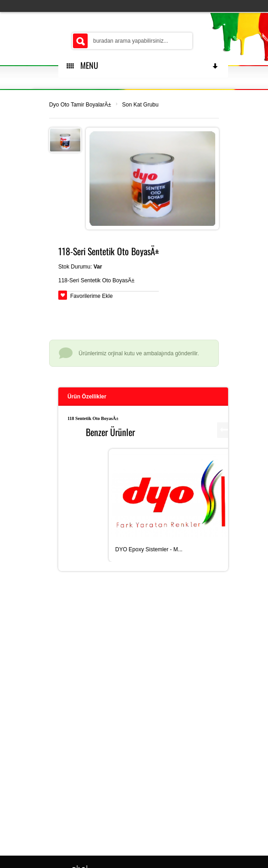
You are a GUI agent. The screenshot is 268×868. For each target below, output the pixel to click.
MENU (143, 65)
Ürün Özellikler (87, 397)
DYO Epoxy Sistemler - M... (149, 549)
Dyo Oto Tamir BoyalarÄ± (80, 105)
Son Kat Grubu (140, 105)
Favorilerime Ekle (92, 296)
